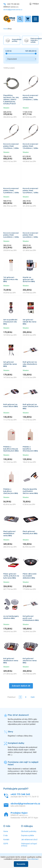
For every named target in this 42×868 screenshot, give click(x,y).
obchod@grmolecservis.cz (13, 10)
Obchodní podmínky (29, 831)
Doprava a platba (27, 835)
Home (6, 29)
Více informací (33, 859)
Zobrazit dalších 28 (21, 686)
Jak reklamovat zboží (29, 840)
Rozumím (21, 864)
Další (33, 697)
